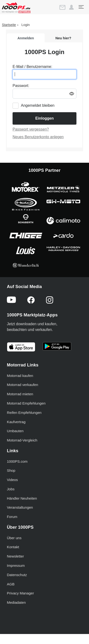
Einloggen (44, 118)
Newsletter (15, 556)
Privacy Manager (20, 593)
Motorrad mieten (20, 394)
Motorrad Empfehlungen (26, 403)
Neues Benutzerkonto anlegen (38, 137)
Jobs (11, 489)
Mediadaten (16, 602)
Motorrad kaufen (20, 376)
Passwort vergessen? (31, 129)
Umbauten (15, 431)
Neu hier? (63, 38)
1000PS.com (17, 461)
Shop (11, 470)
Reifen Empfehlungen (24, 413)
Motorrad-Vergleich (22, 440)
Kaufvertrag (16, 422)
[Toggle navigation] (81, 7)
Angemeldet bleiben (38, 105)
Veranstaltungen (20, 507)
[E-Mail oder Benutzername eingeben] (44, 74)
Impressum (16, 565)
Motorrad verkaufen (23, 385)
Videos (12, 480)
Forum (12, 517)
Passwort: (21, 86)
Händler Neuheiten (22, 498)
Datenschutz (17, 575)
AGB (11, 584)
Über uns (14, 538)
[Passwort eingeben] (44, 94)
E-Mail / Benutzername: (32, 67)
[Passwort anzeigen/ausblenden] (72, 93)
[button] (71, 7)
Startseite (9, 25)
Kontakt (13, 547)
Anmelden (26, 38)
